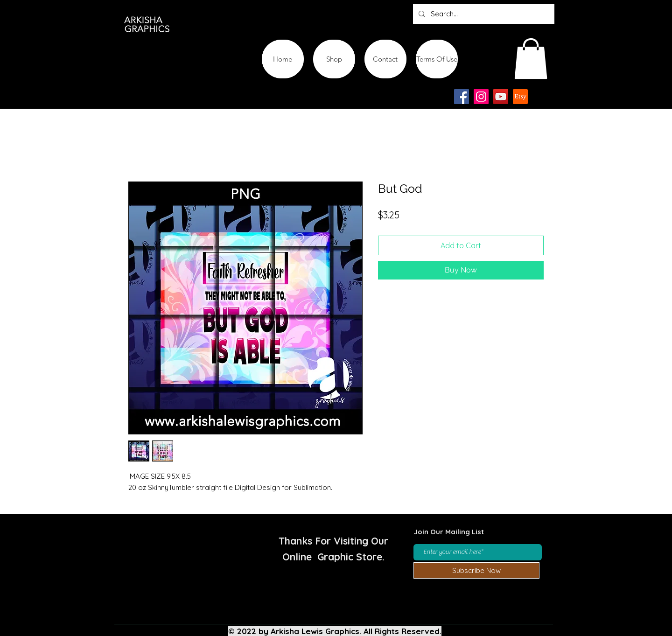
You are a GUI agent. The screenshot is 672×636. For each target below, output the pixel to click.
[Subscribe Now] (476, 570)
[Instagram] (481, 97)
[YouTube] (501, 97)
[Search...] (483, 14)
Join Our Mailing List (449, 532)
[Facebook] (462, 97)
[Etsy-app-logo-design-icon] (520, 97)
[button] (531, 59)
